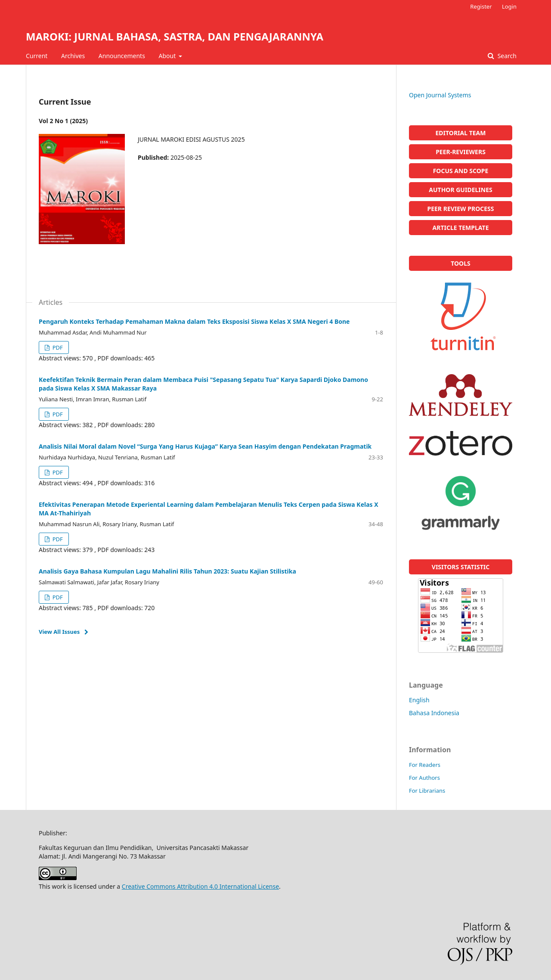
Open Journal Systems (440, 95)
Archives (73, 56)
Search (506, 56)
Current (37, 56)
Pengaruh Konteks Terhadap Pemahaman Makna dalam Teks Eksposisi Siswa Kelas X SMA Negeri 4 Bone (194, 321)
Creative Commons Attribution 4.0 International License (200, 886)
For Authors (424, 778)
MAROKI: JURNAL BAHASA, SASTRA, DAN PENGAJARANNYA (175, 36)
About (168, 56)
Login (509, 6)
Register (481, 6)
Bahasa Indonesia (434, 713)
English (419, 700)
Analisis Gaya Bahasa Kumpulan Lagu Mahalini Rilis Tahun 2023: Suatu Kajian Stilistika (167, 571)
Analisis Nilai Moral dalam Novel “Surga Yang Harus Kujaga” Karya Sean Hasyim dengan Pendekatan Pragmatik (205, 446)
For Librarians (427, 791)
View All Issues (59, 632)
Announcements (122, 56)
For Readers (425, 765)
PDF (57, 347)
